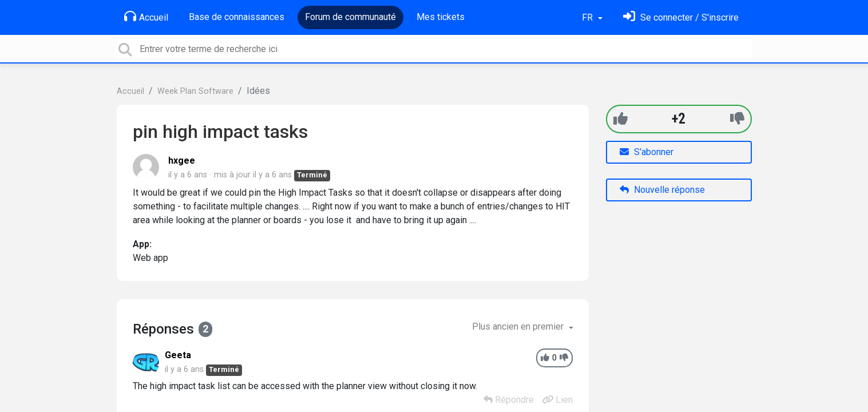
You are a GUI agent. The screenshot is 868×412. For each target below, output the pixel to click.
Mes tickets (441, 17)
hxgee (182, 161)
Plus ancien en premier (519, 326)
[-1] (737, 119)
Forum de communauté (350, 17)
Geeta (178, 355)
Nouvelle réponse (662, 190)
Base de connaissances (237, 17)
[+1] (621, 119)
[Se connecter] (681, 17)
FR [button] (588, 17)
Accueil (146, 17)
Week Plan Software (195, 91)
